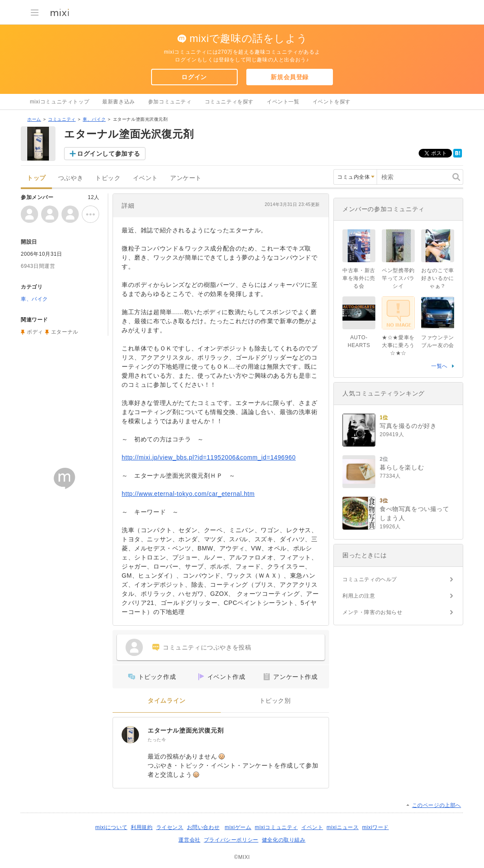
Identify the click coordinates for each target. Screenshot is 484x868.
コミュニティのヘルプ (370, 579)
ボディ (35, 332)
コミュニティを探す (229, 102)
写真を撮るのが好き (408, 426)
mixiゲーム (238, 827)
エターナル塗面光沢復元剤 (186, 730)
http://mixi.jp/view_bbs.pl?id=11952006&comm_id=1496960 (209, 457)
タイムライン (167, 701)
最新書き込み (119, 102)
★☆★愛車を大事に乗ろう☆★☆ (398, 345)
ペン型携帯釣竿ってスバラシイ (398, 278)
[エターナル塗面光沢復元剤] (130, 735)
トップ (36, 178)
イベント (145, 178)
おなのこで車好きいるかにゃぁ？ (438, 278)
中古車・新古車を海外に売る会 (359, 278)
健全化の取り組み (284, 840)
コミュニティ (62, 119)
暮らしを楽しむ (402, 467)
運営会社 (189, 840)
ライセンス (170, 827)
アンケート (186, 178)
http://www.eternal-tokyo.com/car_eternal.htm (188, 494)
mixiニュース (342, 827)
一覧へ (439, 366)
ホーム (34, 119)
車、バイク (94, 119)
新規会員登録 (290, 77)
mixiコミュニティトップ (60, 102)
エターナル (65, 332)
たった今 (157, 740)
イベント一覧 (283, 102)
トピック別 (275, 701)
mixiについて (111, 827)
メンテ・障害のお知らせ (373, 612)
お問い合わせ (203, 827)
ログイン (194, 77)
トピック (108, 178)
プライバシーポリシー (231, 840)
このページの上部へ (437, 805)
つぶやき (71, 178)
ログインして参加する (109, 154)
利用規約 (142, 827)
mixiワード (375, 827)
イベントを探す (332, 102)
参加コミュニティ (170, 102)
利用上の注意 (359, 596)
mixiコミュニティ (276, 827)
